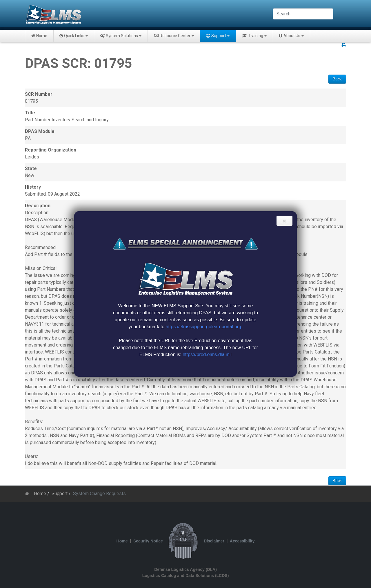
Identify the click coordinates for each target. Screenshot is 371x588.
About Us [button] (291, 36)
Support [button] (218, 36)
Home (39, 36)
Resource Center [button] (174, 36)
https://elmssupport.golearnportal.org (204, 327)
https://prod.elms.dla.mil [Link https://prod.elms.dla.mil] (207, 355)
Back (337, 79)
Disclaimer (214, 541)
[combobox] (303, 14)
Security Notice (148, 541)
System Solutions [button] (121, 36)
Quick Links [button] (74, 36)
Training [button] (254, 36)
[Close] (284, 221)
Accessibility (242, 541)
